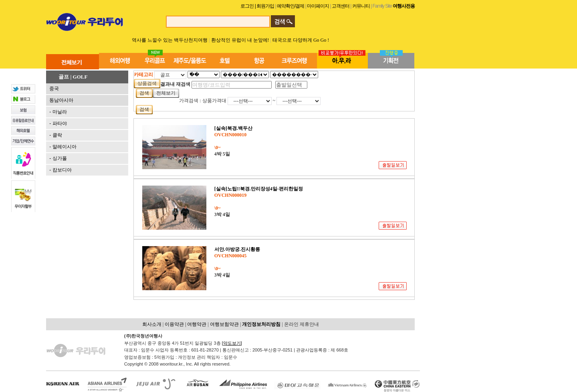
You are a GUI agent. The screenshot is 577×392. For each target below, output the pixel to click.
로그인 (247, 6)
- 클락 (55, 135)
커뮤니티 (361, 6)
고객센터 (341, 6)
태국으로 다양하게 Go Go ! (301, 40)
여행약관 (197, 324)
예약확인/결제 (290, 6)
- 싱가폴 (58, 158)
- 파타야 (58, 123)
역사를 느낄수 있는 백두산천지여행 (170, 40)
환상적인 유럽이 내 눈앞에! (241, 40)
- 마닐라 (58, 112)
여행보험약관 (224, 324)
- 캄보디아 (60, 170)
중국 (54, 89)
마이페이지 (318, 6)
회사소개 (152, 324)
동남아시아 (61, 100)
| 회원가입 (265, 6)
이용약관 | (176, 324)
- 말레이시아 (63, 147)
